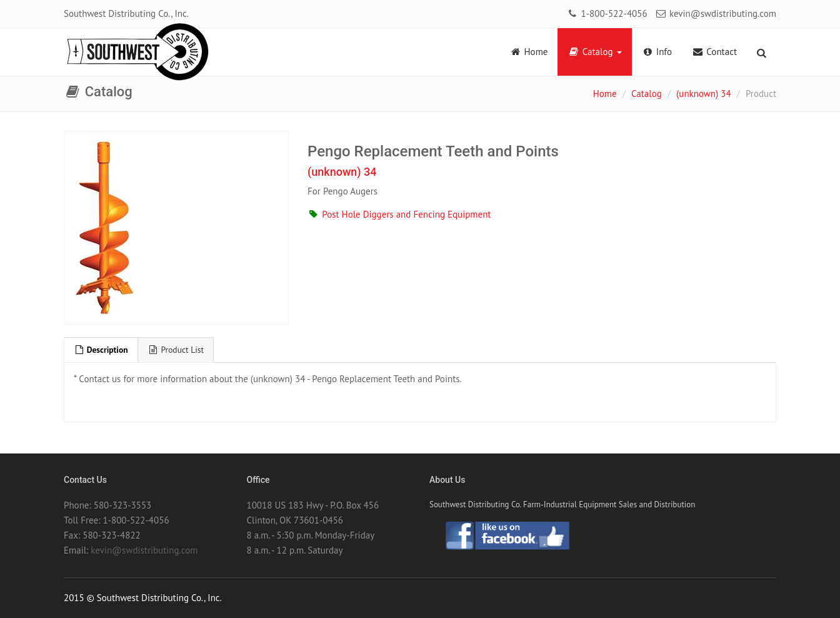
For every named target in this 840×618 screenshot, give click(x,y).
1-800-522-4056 (607, 13)
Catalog (594, 52)
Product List (176, 350)
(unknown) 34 (704, 94)
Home (528, 52)
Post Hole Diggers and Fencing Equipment (399, 214)
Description (101, 350)
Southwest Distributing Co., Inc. (126, 13)
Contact (714, 52)
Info (657, 52)
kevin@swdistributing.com (716, 13)
